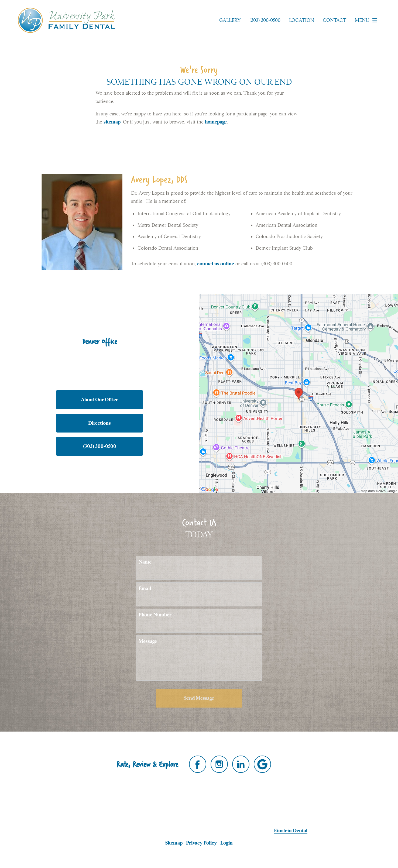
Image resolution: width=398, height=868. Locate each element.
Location (302, 20)
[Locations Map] (298, 393)
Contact (334, 20)
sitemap (112, 122)
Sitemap (174, 843)
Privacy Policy (201, 843)
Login (227, 843)
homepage (216, 122)
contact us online (216, 264)
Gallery (230, 20)
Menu (368, 20)
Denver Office (100, 341)
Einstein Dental (291, 830)
